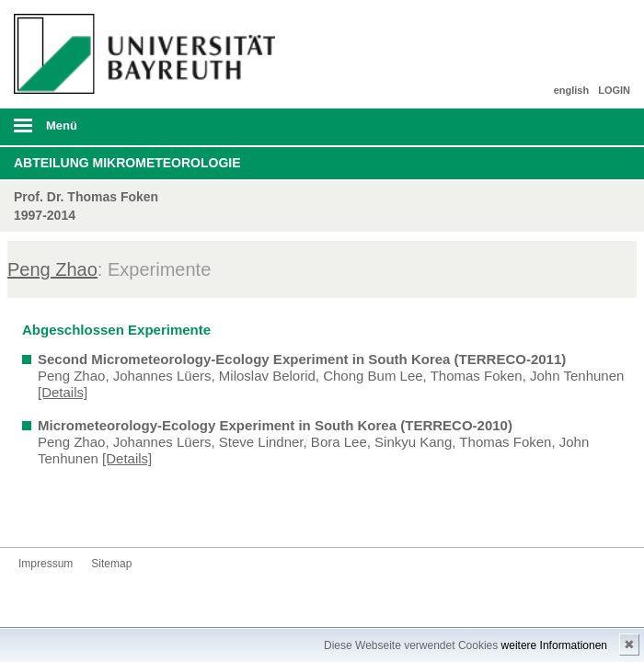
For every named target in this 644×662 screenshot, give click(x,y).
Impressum (46, 564)
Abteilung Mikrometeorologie (127, 163)
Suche (569, 127)
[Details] (63, 392)
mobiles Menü (142, 131)
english (572, 90)
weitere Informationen (554, 645)
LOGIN (614, 90)
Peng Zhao (52, 269)
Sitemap (111, 564)
